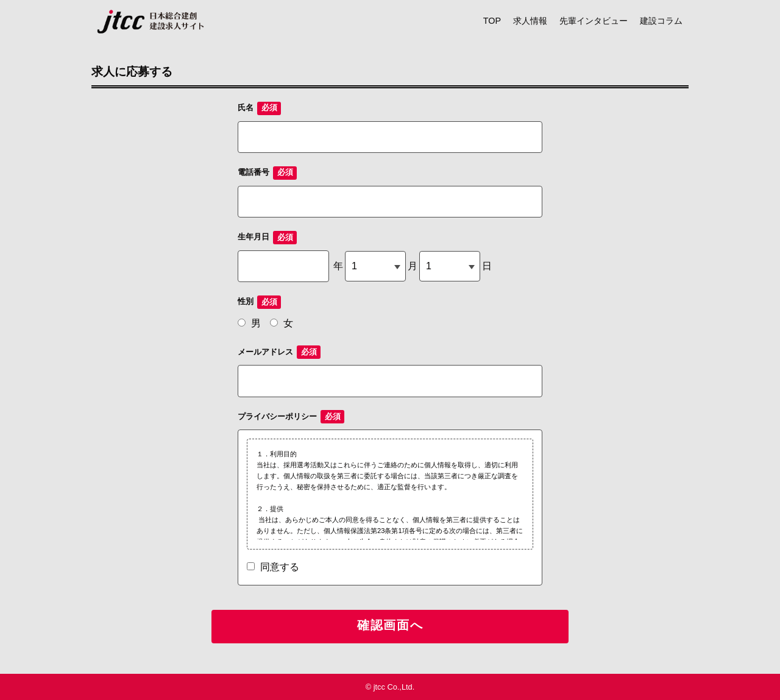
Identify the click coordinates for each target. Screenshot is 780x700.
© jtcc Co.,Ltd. (390, 687)
